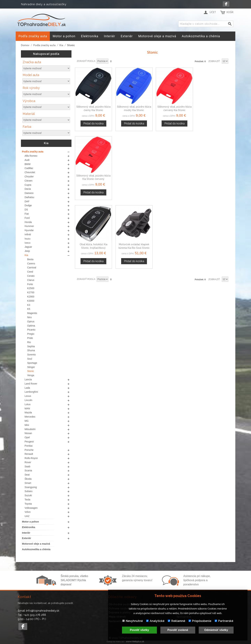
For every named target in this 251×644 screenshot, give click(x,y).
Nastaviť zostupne (112, 61)
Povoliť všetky (139, 630)
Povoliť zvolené (178, 630)
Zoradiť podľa (86, 61)
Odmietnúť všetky (216, 630)
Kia (61, 45)
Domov (25, 45)
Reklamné (176, 621)
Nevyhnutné (133, 621)
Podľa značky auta (44, 45)
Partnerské (224, 621)
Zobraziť (214, 61)
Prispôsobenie (200, 621)
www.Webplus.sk (135, 641)
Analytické (155, 621)
